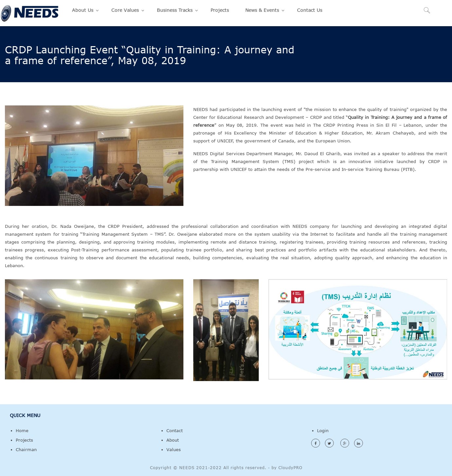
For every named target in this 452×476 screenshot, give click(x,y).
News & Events (262, 10)
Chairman (26, 449)
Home (22, 430)
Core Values (125, 10)
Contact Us (310, 10)
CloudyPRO (290, 467)
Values (174, 449)
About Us (83, 10)
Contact (175, 430)
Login (323, 430)
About (173, 440)
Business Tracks (175, 10)
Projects (220, 10)
